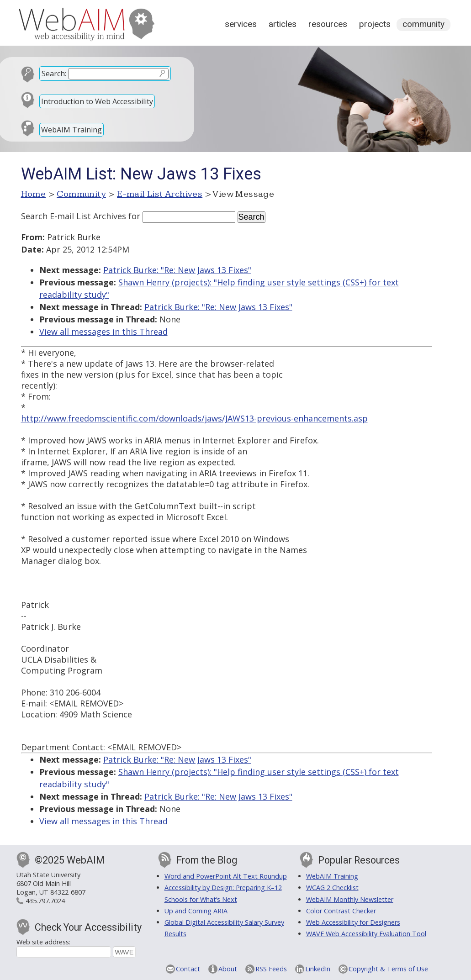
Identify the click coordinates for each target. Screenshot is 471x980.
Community (423, 24)
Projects (375, 24)
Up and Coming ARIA (197, 911)
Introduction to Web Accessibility (97, 101)
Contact (188, 969)
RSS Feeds (271, 969)
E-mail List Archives (160, 194)
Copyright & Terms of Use (388, 969)
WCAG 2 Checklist (332, 888)
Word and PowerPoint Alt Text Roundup (226, 876)
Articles (283, 24)
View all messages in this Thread (103, 332)
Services (241, 24)
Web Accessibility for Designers (353, 922)
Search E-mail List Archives (74, 216)
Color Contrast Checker (341, 911)
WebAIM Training (71, 130)
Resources (328, 24)
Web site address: (43, 942)
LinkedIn (318, 969)
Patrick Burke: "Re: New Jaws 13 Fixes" (177, 270)
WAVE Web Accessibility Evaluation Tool (366, 934)
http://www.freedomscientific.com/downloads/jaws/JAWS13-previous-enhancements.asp (194, 418)
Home (34, 194)
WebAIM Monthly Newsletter (350, 899)
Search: (54, 74)
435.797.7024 (45, 901)
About (228, 969)
